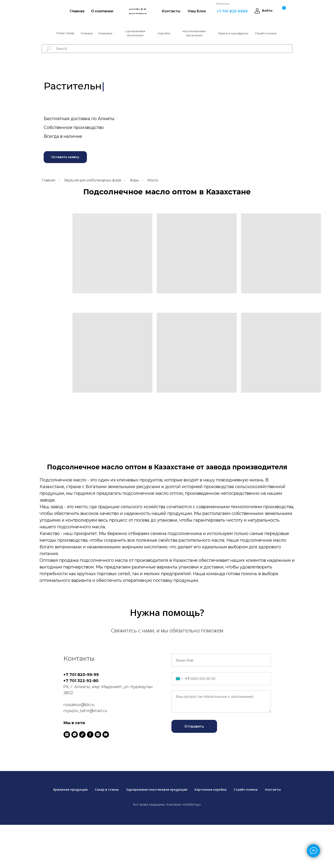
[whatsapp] (75, 735)
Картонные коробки (210, 789)
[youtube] (106, 735)
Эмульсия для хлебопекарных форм (92, 180)
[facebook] (90, 735)
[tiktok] (82, 735)
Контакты (273, 789)
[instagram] (67, 735)
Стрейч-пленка (246, 789)
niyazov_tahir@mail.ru (85, 711)
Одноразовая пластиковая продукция (157, 789)
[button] (65, 157)
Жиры (134, 180)
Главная (48, 180)
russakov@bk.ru (79, 705)
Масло (153, 180)
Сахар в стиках (107, 789)
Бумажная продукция (70, 789)
